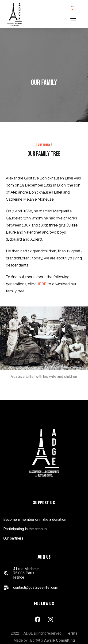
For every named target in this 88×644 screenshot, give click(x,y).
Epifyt (35, 640)
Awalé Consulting (59, 640)
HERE (42, 284)
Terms (72, 633)
